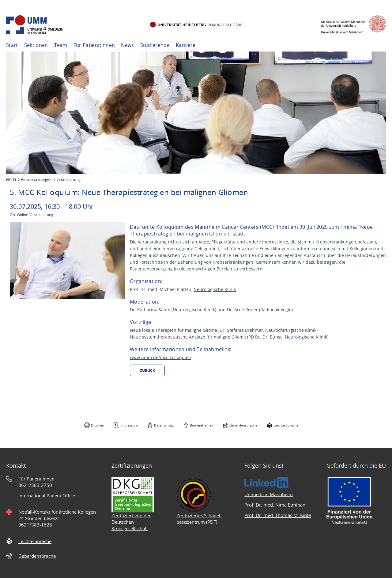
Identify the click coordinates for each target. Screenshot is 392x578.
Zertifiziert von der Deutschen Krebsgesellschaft (131, 522)
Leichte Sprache (286, 425)
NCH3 (11, 180)
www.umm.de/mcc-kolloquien (160, 357)
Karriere (186, 45)
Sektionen (36, 45)
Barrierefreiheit (202, 425)
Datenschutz (164, 425)
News (127, 45)
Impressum (129, 425)
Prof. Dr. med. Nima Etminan (275, 505)
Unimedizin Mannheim (269, 494)
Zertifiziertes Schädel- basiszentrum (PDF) (199, 519)
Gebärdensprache (243, 425)
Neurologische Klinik (215, 289)
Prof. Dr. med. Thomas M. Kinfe (278, 515)
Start (12, 45)
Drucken (98, 425)
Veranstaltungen (36, 180)
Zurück (147, 371)
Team (61, 45)
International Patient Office (47, 496)
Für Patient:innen (94, 45)
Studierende (155, 45)
